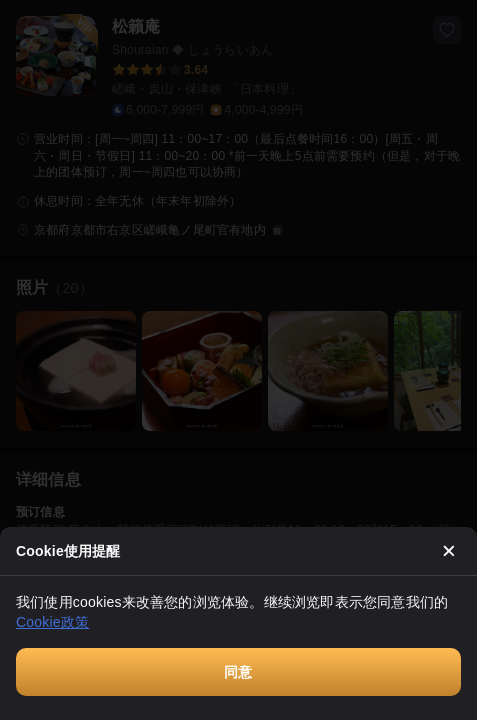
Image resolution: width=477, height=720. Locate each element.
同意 (238, 672)
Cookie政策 (52, 622)
